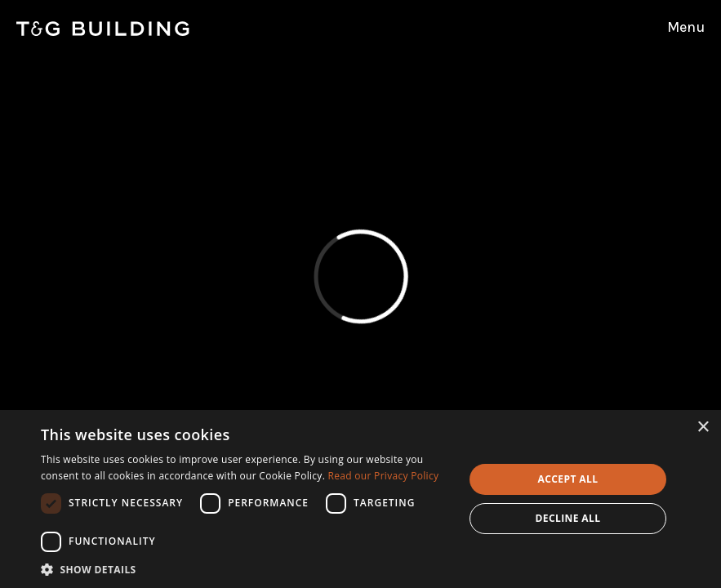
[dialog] (360, 499)
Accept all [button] (568, 479)
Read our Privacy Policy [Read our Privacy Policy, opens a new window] (384, 476)
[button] (246, 568)
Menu (686, 27)
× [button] (703, 428)
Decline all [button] (568, 518)
